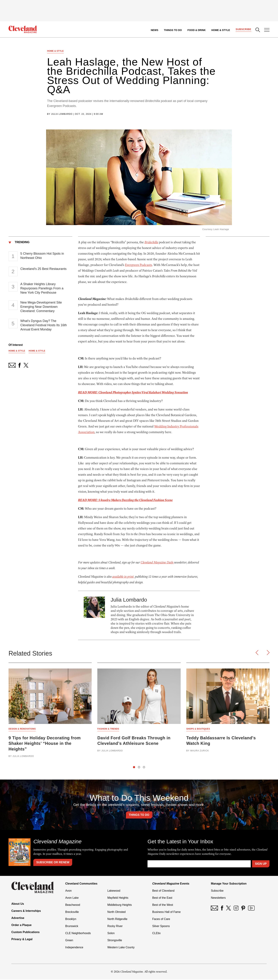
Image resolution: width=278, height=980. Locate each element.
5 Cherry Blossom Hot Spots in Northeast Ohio (42, 256)
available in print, (123, 577)
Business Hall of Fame (166, 912)
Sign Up (261, 864)
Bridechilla (151, 242)
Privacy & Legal (22, 940)
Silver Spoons (161, 927)
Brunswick (72, 927)
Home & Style (220, 30)
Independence (74, 948)
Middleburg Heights (119, 905)
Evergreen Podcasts (139, 265)
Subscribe (243, 29)
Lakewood (114, 891)
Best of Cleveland (163, 891)
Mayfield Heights (118, 898)
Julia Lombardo (62, 114)
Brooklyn (71, 920)
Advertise (18, 918)
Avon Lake (72, 898)
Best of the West (163, 905)
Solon (111, 934)
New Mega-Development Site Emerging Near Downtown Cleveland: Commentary (41, 307)
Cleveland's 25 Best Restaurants (44, 269)
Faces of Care (161, 920)
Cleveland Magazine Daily (157, 563)
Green (69, 941)
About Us (18, 904)
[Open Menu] (267, 30)
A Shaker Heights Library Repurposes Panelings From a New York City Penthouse (42, 288)
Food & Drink (197, 30)
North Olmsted (116, 912)
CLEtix (156, 934)
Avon (68, 891)
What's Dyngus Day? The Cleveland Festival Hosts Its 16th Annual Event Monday (44, 325)
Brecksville (72, 912)
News (154, 30)
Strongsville (115, 941)
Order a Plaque (21, 925)
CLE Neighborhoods (78, 934)
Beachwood (73, 905)
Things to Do (173, 30)
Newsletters (218, 898)
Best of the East (162, 898)
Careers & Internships (26, 911)
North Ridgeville (117, 920)
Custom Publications (25, 932)
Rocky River (115, 927)
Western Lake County (121, 948)
